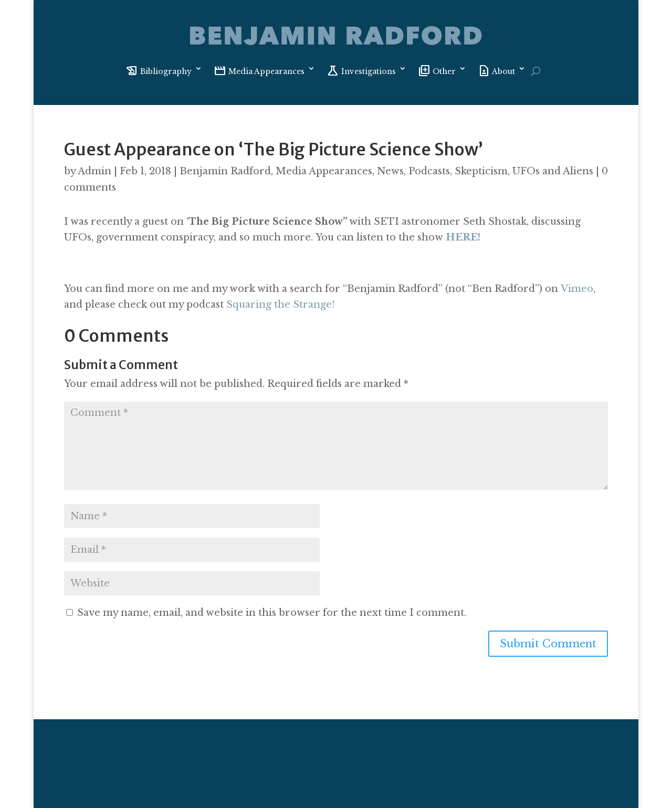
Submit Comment (548, 644)
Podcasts (429, 171)
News (390, 171)
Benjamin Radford (225, 171)
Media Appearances (324, 171)
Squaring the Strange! (282, 305)
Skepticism (481, 171)
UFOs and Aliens (553, 171)
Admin (94, 171)
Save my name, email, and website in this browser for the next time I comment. (272, 613)
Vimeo (577, 289)
